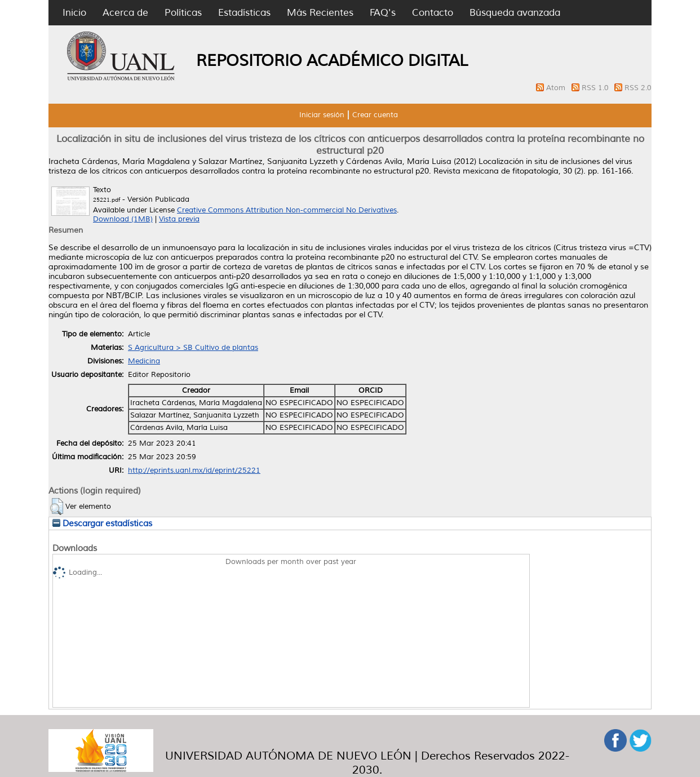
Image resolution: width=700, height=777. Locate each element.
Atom (557, 88)
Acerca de (125, 13)
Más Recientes (320, 13)
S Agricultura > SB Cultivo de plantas (193, 348)
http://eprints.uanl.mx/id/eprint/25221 (194, 470)
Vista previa (179, 219)
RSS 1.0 (596, 88)
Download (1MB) (123, 219)
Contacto (433, 13)
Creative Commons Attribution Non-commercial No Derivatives (287, 210)
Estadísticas (244, 13)
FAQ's (383, 13)
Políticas (183, 13)
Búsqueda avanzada (515, 13)
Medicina (144, 361)
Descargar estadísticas (102, 523)
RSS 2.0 (638, 88)
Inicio (74, 13)
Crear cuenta (375, 115)
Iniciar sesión (322, 115)
